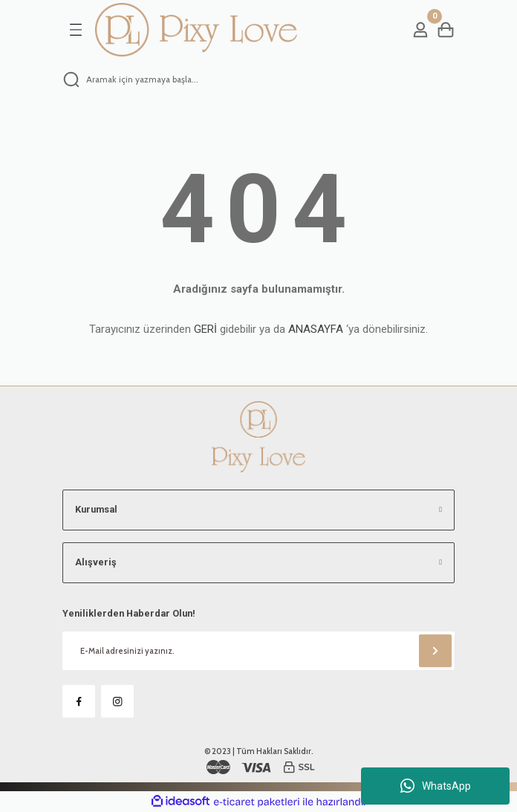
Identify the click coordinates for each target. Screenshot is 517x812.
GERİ (205, 329)
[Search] (258, 79)
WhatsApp (436, 786)
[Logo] (196, 30)
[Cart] (446, 30)
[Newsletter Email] (258, 651)
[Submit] (435, 651)
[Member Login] (420, 30)
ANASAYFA (316, 329)
